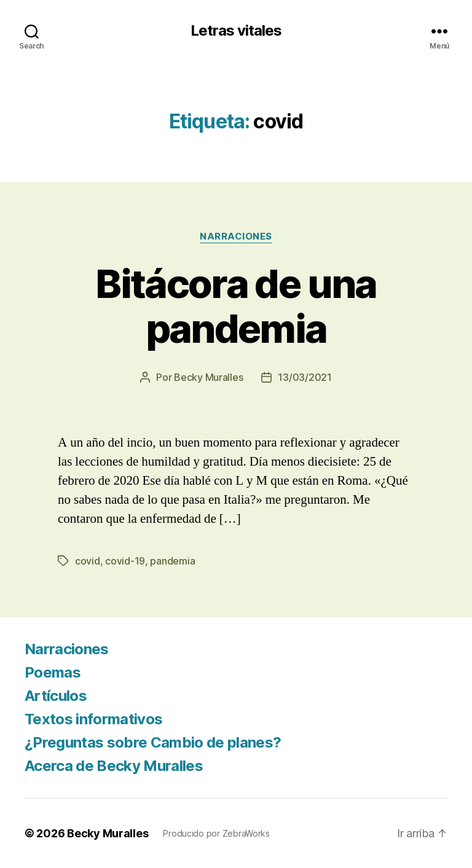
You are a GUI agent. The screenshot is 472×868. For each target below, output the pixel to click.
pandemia (172, 561)
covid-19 (125, 561)
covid (88, 561)
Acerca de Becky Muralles (114, 766)
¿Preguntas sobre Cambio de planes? (153, 742)
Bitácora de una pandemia (236, 306)
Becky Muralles (108, 833)
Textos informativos (93, 719)
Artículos (56, 696)
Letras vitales (236, 31)
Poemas (53, 672)
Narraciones (236, 237)
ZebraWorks (246, 833)
